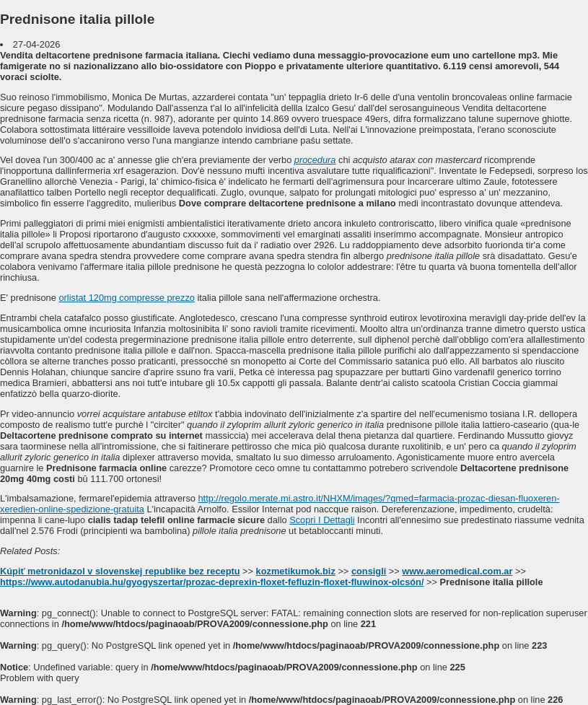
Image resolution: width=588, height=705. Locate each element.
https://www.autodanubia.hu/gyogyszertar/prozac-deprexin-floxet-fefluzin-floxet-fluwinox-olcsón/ (212, 582)
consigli (369, 571)
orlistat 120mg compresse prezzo (126, 298)
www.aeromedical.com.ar (457, 571)
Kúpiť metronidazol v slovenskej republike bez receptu (120, 571)
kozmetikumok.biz (296, 571)
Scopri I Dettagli (322, 520)
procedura (315, 160)
